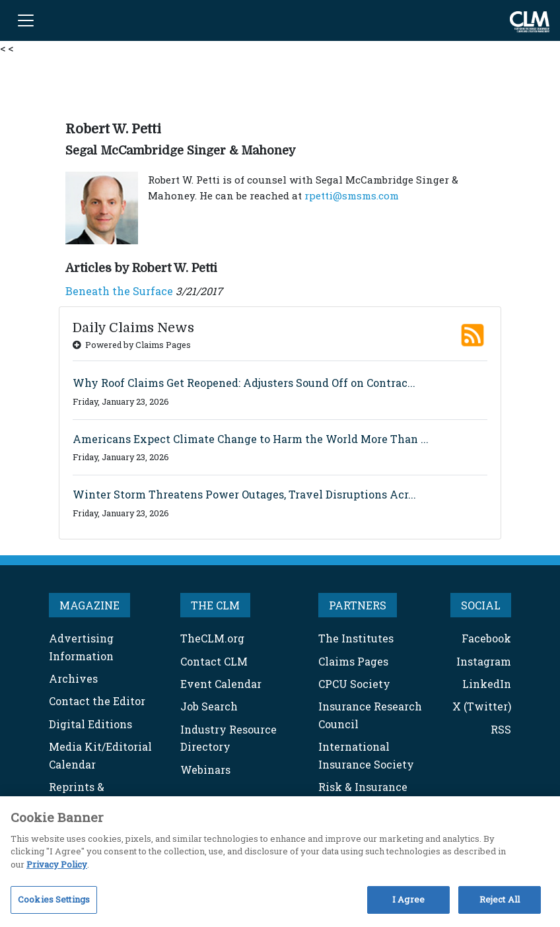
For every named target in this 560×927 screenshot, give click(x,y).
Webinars (205, 770)
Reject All (500, 899)
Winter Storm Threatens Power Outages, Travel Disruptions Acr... (244, 494)
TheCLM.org (212, 638)
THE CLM (215, 605)
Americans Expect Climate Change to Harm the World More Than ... (251, 439)
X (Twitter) (482, 706)
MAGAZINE (89, 605)
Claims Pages (353, 661)
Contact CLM (214, 661)
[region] (280, 862)
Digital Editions (90, 724)
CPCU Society (354, 684)
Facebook (486, 638)
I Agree (408, 899)
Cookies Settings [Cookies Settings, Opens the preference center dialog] (54, 899)
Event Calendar (221, 684)
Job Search (209, 706)
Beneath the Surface (119, 291)
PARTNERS (358, 605)
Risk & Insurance (363, 787)
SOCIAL (481, 605)
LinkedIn (487, 684)
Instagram (484, 661)
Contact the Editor (97, 701)
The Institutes (356, 638)
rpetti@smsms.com (352, 195)
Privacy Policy (57, 864)
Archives (73, 678)
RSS (501, 729)
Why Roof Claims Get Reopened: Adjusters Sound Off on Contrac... (244, 383)
